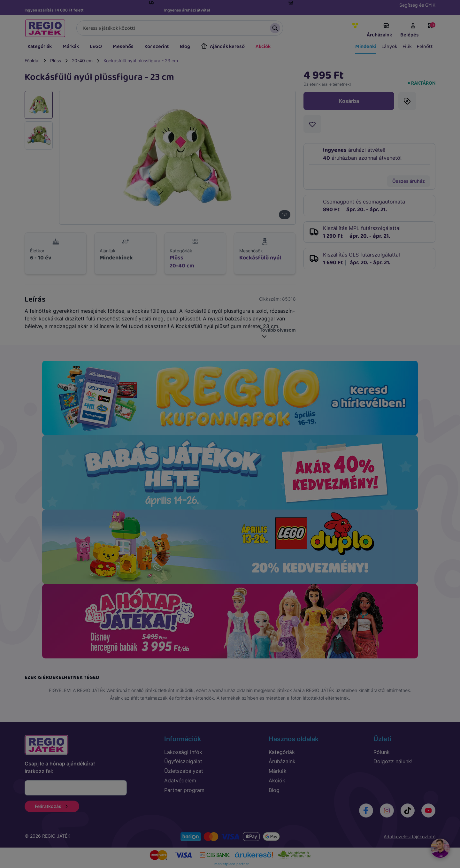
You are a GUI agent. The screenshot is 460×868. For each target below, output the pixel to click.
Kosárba (349, 101)
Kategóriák (40, 46)
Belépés (410, 31)
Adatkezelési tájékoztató (410, 837)
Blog (185, 46)
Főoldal (32, 61)
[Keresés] (180, 28)
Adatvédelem (180, 780)
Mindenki (366, 46)
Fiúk (407, 46)
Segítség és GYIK (417, 5)
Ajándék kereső (223, 46)
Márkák (71, 46)
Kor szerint (157, 46)
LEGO (96, 46)
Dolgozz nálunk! (393, 761)
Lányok (389, 46)
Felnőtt (425, 46)
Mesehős (123, 46)
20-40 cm (82, 61)
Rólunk (382, 752)
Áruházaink (379, 31)
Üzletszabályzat (184, 771)
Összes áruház (409, 181)
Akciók (263, 46)
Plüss (56, 61)
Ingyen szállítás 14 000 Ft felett (54, 10)
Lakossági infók (183, 752)
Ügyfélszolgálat (183, 761)
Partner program (184, 790)
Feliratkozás (52, 806)
